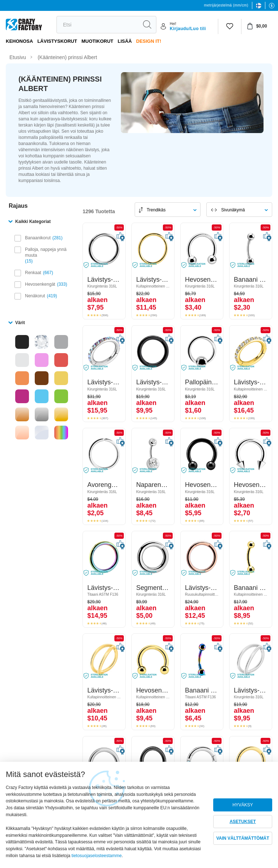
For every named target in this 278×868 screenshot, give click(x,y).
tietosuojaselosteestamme (96, 856)
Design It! (149, 41)
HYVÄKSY (243, 805)
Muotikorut (97, 41)
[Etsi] (97, 25)
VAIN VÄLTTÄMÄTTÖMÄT (243, 838)
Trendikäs (156, 210)
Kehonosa (19, 41)
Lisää (125, 41)
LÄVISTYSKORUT (57, 41)
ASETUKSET (243, 822)
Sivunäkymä (233, 210)
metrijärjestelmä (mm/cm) (226, 5)
